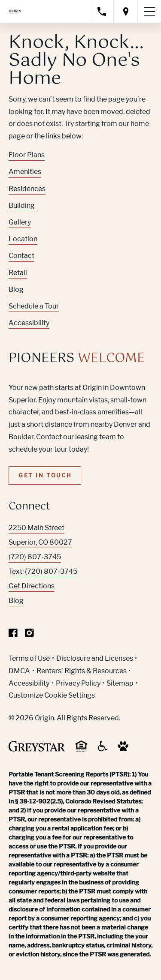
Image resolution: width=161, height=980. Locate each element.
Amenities (25, 172)
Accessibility (29, 323)
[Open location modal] (126, 11)
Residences (27, 189)
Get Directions (32, 586)
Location (23, 239)
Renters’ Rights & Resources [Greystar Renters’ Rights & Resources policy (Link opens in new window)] (82, 671)
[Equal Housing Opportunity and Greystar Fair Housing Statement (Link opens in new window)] (81, 750)
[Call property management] (102, 11)
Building (22, 205)
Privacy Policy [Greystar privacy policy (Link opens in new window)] (78, 683)
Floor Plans (27, 155)
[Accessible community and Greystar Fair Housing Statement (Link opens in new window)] (103, 749)
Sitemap (120, 683)
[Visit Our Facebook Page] (13, 635)
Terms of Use (29, 658)
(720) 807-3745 (35, 557)
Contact (21, 256)
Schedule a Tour (34, 306)
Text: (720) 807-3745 (43, 571)
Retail (18, 273)
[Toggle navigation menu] (149, 12)
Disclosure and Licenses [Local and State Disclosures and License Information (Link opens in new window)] (95, 658)
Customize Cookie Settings (52, 695)
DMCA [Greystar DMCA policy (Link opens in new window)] (19, 671)
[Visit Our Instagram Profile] (29, 635)
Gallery (20, 222)
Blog (16, 289)
